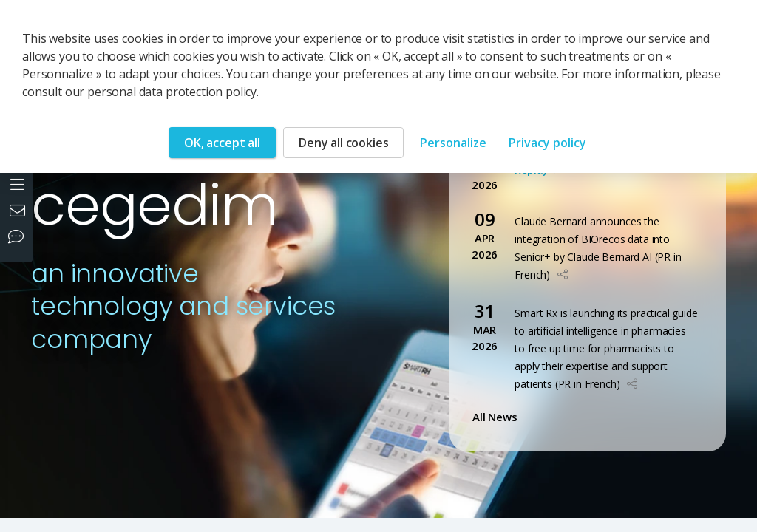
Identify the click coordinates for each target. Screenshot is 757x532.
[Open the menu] (19, 183)
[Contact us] (19, 212)
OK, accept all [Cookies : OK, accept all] (222, 143)
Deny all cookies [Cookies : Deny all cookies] (343, 143)
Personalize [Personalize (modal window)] (453, 143)
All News (498, 417)
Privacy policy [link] (547, 143)
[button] (563, 274)
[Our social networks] (19, 238)
